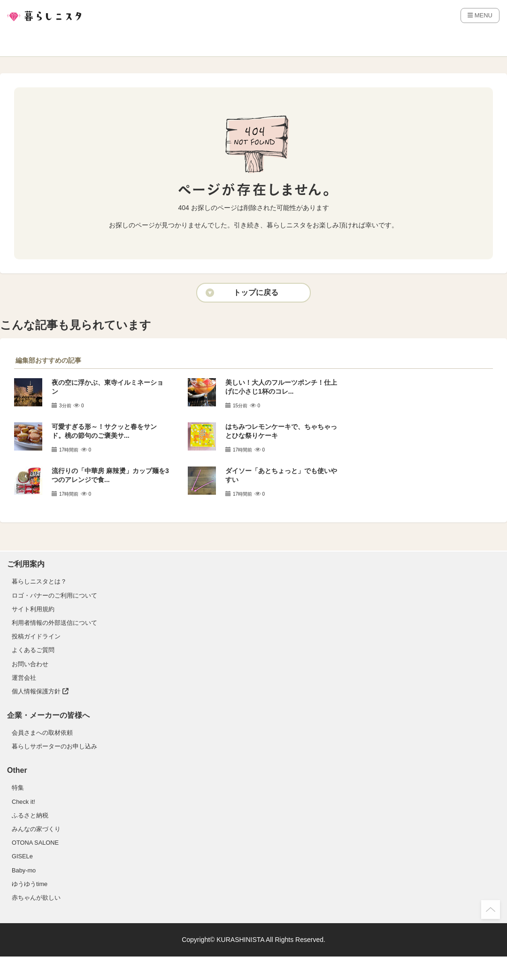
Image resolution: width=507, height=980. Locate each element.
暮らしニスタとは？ (39, 581)
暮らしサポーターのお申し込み (54, 746)
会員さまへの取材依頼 (42, 733)
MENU (480, 15)
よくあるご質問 (33, 650)
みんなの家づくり (36, 829)
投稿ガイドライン (36, 636)
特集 (18, 788)
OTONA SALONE (35, 843)
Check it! (23, 802)
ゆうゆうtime (30, 884)
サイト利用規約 (33, 609)
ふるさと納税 (30, 815)
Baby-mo (24, 870)
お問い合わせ (30, 664)
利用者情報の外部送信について (54, 623)
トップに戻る (256, 292)
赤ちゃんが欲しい (36, 898)
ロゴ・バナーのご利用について (54, 595)
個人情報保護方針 (40, 691)
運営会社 (24, 678)
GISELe (22, 856)
